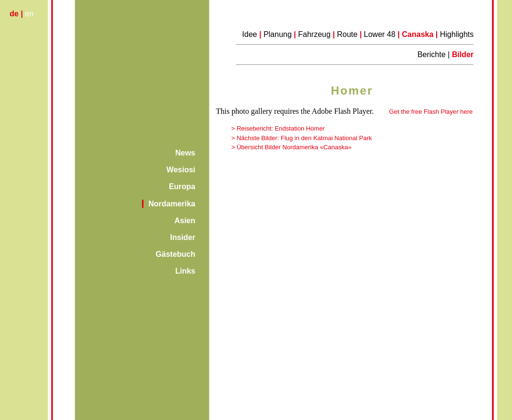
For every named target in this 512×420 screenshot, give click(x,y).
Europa (182, 186)
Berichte (433, 54)
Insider (183, 237)
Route (347, 34)
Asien (185, 221)
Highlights (457, 34)
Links (185, 271)
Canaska (418, 34)
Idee (250, 34)
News (185, 153)
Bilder (463, 54)
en (29, 14)
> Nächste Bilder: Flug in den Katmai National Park (302, 138)
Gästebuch (175, 254)
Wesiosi (181, 170)
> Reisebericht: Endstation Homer (278, 128)
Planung (278, 34)
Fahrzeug (314, 34)
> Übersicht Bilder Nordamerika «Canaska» (291, 147)
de (14, 14)
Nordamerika (172, 204)
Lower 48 (381, 34)
